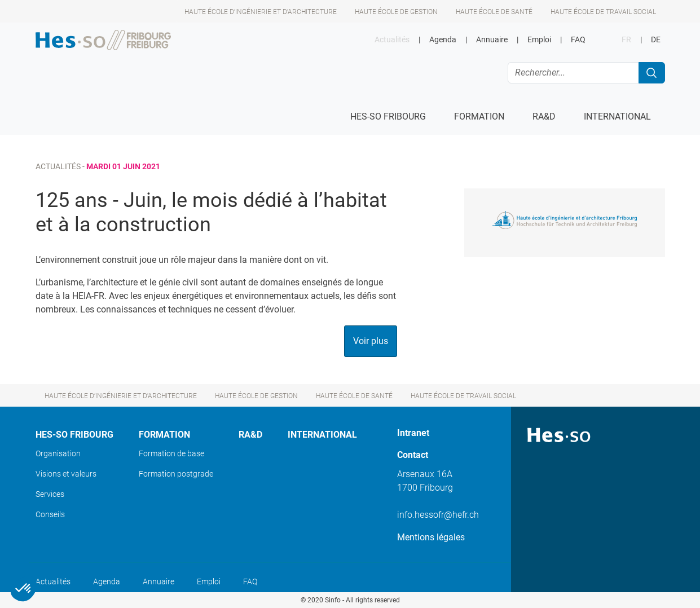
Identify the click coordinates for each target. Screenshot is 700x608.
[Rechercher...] (573, 73)
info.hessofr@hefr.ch (438, 515)
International (322, 435)
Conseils (50, 514)
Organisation (58, 453)
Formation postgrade (176, 474)
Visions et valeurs (66, 474)
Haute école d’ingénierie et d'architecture (261, 12)
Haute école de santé (494, 12)
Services (50, 494)
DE (656, 40)
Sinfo (333, 600)
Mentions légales (431, 537)
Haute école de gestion (396, 12)
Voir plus (371, 341)
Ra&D (250, 435)
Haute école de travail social (603, 12)
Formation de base (171, 453)
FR (626, 40)
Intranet (413, 433)
